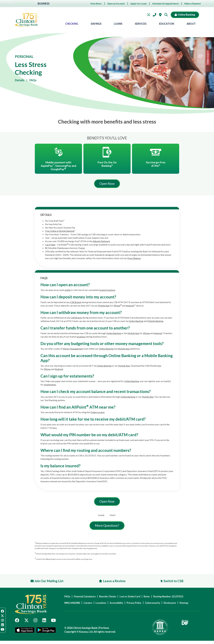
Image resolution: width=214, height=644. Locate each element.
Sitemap (69, 611)
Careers (90, 604)
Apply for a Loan (139, 4)
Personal (24, 4)
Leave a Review (115, 582)
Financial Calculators (87, 598)
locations (81, 337)
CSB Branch (76, 303)
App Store (25, 634)
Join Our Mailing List (51, 582)
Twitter (26, 623)
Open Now (107, 184)
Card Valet (50, 245)
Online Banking (136, 322)
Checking (72, 24)
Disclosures (181, 604)
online (68, 291)
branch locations (107, 291)
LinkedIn (44, 623)
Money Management (73, 350)
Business (45, 4)
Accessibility (122, 604)
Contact (154, 15)
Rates (149, 15)
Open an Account (116, 4)
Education (167, 24)
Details (20, 80)
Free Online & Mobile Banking (60, 232)
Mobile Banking (156, 322)
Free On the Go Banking (107, 164)
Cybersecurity (162, 604)
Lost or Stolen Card (136, 598)
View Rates (96, 4)
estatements (50, 385)
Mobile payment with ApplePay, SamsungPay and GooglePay (58, 166)
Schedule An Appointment (166, 4)
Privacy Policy (141, 604)
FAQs (34, 80)
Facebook (17, 623)
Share (101, 516)
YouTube (53, 623)
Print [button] (113, 516)
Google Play (46, 634)
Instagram (35, 623)
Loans (118, 24)
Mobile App (104, 306)
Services (141, 24)
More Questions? (107, 527)
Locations (160, 15)
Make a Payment (193, 4)
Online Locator (98, 413)
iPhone (117, 306)
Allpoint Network (101, 242)
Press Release (134, 259)
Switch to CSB (173, 582)
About (191, 24)
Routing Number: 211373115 (179, 598)
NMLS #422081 (73, 604)
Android (130, 306)
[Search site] (167, 15)
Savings (96, 24)
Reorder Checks (112, 598)
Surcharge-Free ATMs (156, 164)
